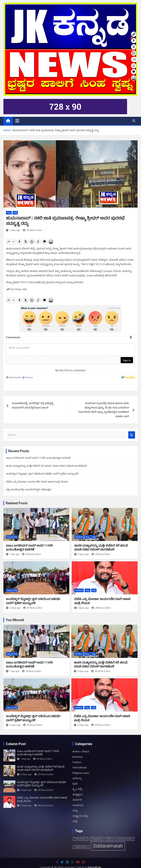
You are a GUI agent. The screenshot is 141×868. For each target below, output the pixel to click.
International (80, 762)
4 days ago (82, 602)
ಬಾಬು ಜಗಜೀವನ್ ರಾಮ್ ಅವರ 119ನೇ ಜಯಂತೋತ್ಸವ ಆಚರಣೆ (38, 452)
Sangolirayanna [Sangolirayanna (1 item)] (81, 841)
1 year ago (13, 230)
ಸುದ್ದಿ (15, 213)
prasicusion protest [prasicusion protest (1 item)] (125, 833)
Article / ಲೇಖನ (81, 746)
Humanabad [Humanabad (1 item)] (96, 833)
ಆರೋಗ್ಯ (77, 772)
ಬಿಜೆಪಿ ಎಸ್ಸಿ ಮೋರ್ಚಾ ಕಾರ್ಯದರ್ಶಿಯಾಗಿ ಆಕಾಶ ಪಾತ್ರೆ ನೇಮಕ (37, 476)
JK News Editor (33, 230)
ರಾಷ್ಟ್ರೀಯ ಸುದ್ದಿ (80, 810)
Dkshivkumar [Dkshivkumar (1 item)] (80, 833)
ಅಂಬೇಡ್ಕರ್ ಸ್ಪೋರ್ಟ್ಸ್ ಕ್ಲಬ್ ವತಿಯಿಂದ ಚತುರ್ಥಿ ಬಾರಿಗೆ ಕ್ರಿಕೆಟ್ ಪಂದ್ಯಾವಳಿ (42, 468)
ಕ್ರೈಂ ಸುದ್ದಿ (77, 783)
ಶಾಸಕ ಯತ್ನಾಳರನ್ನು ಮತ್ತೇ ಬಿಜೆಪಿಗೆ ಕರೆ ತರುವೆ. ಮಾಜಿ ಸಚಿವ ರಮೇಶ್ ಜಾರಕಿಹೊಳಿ (46, 460)
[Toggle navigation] (17, 121)
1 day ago (13, 548)
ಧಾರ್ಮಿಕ (77, 794)
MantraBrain (95, 861)
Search (132, 429)
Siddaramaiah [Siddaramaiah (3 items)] (108, 840)
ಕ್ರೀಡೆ (75, 778)
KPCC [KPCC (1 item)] (109, 833)
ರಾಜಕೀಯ (79, 531)
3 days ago (82, 548)
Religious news (81, 767)
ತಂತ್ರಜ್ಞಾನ (77, 789)
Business (78, 751)
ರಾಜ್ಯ (9, 213)
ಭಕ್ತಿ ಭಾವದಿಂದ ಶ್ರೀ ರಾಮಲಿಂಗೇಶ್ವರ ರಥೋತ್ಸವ (29, 484)
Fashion (77, 756)
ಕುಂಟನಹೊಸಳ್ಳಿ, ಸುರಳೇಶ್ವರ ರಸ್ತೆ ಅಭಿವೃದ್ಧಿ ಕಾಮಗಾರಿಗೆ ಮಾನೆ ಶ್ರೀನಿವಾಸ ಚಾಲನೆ (33, 400)
